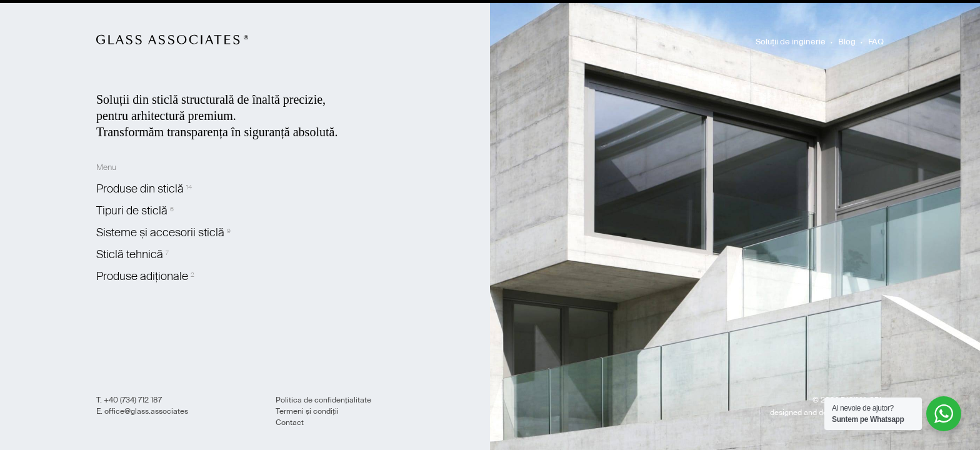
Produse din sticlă (140, 189)
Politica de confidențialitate (323, 400)
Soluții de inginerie (791, 42)
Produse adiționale (142, 276)
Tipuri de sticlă (132, 211)
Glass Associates (172, 39)
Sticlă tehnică (130, 254)
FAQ (876, 42)
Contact (290, 422)
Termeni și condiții (307, 411)
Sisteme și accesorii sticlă (160, 232)
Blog (847, 42)
